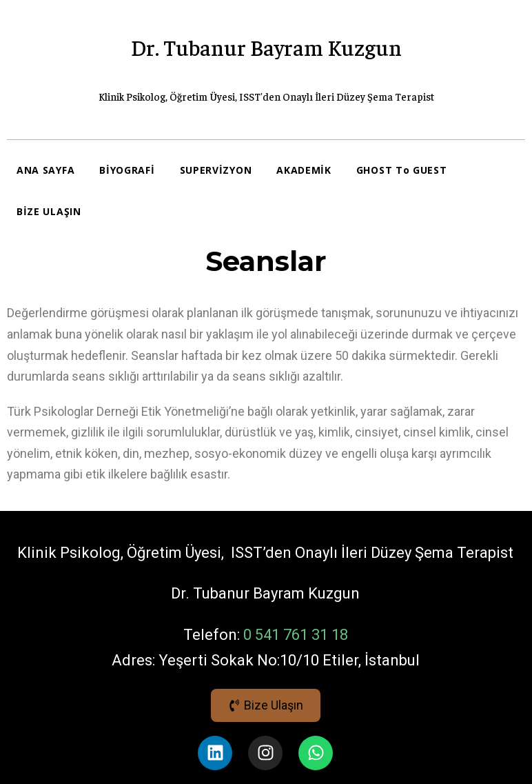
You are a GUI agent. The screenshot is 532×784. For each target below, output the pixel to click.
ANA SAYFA (45, 170)
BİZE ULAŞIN (49, 211)
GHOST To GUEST (402, 170)
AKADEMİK (304, 170)
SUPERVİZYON (216, 170)
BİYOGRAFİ (127, 170)
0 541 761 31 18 (296, 635)
